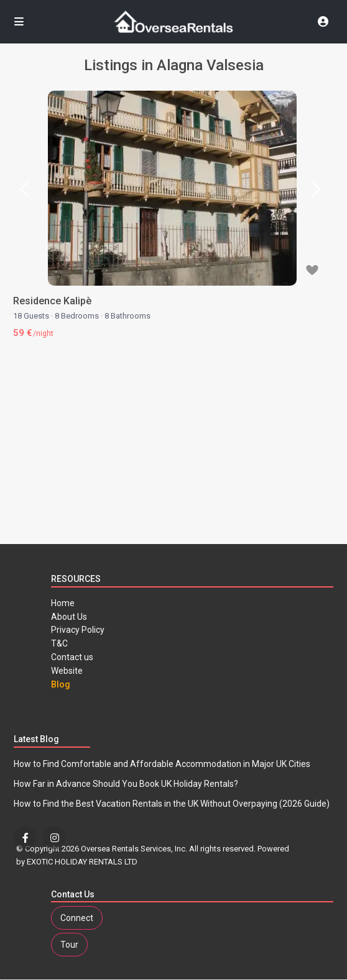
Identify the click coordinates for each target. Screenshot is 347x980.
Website (67, 671)
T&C (59, 643)
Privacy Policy (78, 630)
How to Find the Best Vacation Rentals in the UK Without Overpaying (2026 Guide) (172, 804)
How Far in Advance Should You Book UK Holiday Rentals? (126, 784)
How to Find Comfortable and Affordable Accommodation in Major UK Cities (162, 764)
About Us (69, 617)
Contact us (72, 657)
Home (63, 603)
